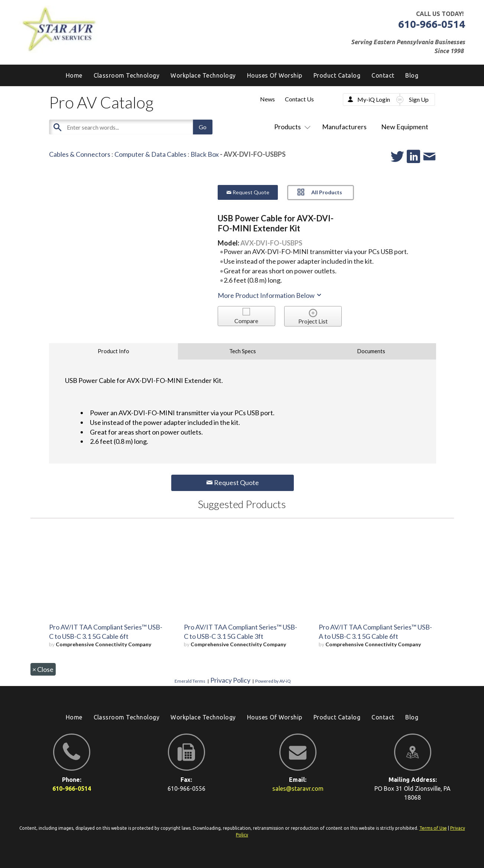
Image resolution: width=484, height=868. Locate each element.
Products (291, 127)
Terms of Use (433, 828)
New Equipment (405, 127)
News (267, 99)
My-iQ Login (374, 99)
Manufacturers (344, 127)
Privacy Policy (230, 680)
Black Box (205, 154)
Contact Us (299, 99)
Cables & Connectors (80, 154)
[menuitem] (412, 75)
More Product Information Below (270, 295)
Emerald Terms (190, 681)
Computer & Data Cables (150, 154)
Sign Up (419, 99)
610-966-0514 (432, 24)
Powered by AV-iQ (273, 681)
